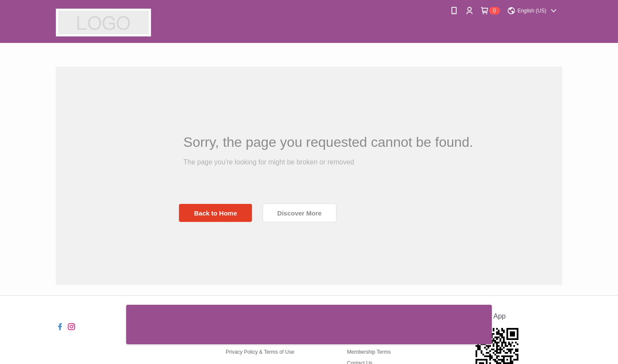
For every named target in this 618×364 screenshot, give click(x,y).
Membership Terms (369, 352)
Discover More (299, 213)
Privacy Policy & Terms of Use (260, 352)
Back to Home (215, 213)
